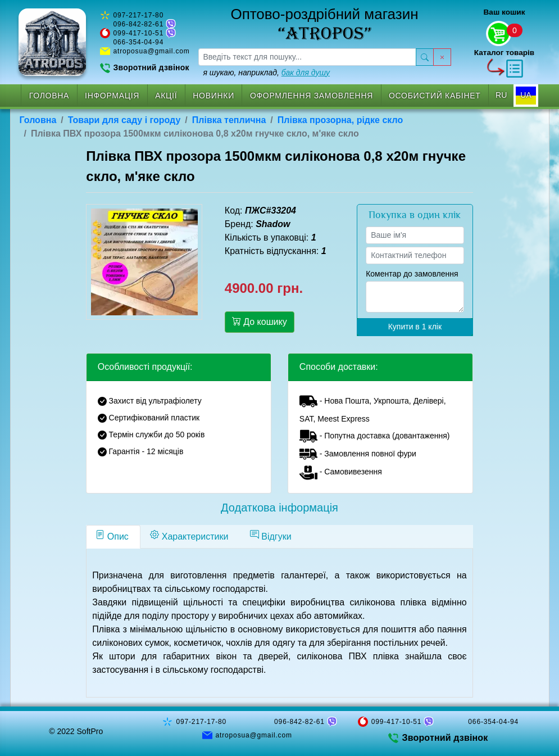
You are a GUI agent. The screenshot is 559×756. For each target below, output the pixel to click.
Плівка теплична (229, 120)
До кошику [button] (260, 322)
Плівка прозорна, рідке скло (340, 120)
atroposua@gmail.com (152, 51)
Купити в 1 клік (415, 327)
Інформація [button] (112, 96)
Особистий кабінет (435, 96)
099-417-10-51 (139, 33)
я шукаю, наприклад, (267, 73)
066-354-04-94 (139, 42)
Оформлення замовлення (312, 96)
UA (526, 95)
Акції (166, 96)
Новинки (213, 96)
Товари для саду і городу (124, 120)
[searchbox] (307, 57)
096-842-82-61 (139, 24)
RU (501, 95)
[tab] (113, 537)
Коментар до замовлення (412, 274)
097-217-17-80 (139, 15)
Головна (49, 96)
